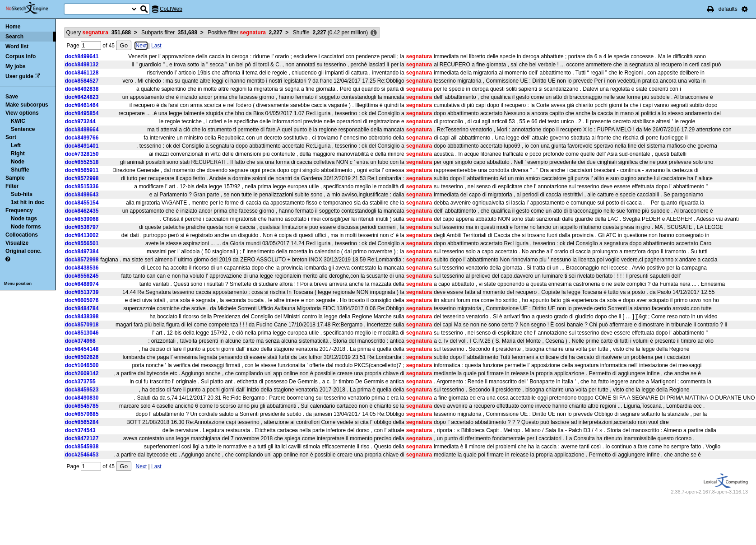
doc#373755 (80, 382)
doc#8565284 (82, 422)
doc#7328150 (82, 154)
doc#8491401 (82, 146)
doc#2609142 (82, 373)
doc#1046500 (82, 365)
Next (141, 46)
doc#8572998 (82, 178)
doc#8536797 (82, 227)
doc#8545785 (82, 406)
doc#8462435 (82, 211)
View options (22, 113)
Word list (17, 47)
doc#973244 (80, 121)
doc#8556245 (82, 276)
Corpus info (21, 56)
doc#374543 (80, 430)
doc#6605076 (82, 300)
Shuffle (20, 170)
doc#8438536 (82, 268)
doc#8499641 (82, 56)
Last (156, 46)
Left (16, 145)
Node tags (24, 219)
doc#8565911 (82, 170)
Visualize (17, 243)
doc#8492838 (82, 89)
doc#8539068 (82, 219)
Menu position (18, 284)
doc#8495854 (82, 113)
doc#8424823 (82, 97)
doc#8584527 (82, 81)
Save (12, 97)
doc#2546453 (82, 455)
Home (13, 27)
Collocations (22, 235)
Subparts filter (169, 33)
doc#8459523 (82, 390)
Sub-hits (22, 194)
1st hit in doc (28, 202)
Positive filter (245, 33)
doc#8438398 (82, 317)
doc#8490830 (82, 398)
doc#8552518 (82, 162)
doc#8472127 (82, 438)
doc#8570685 (82, 414)
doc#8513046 (82, 333)
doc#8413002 (82, 235)
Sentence (23, 129)
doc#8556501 (82, 243)
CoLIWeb (171, 9)
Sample (15, 178)
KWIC (18, 121)
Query (99, 33)
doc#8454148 (82, 349)
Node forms (26, 227)
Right (18, 154)
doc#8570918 (82, 325)
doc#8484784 (82, 308)
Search (14, 37)
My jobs (16, 66)
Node (18, 162)
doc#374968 (80, 341)
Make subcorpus (27, 105)
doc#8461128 (82, 73)
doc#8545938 (82, 447)
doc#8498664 (82, 130)
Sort (11, 137)
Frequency (19, 210)
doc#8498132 (82, 65)
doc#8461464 (82, 105)
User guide (19, 76)
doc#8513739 (82, 292)
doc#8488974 (82, 284)
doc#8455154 (82, 203)
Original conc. (23, 251)
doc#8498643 (82, 195)
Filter (12, 186)
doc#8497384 (82, 252)
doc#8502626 (82, 357)
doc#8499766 (82, 138)
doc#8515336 (82, 186)
